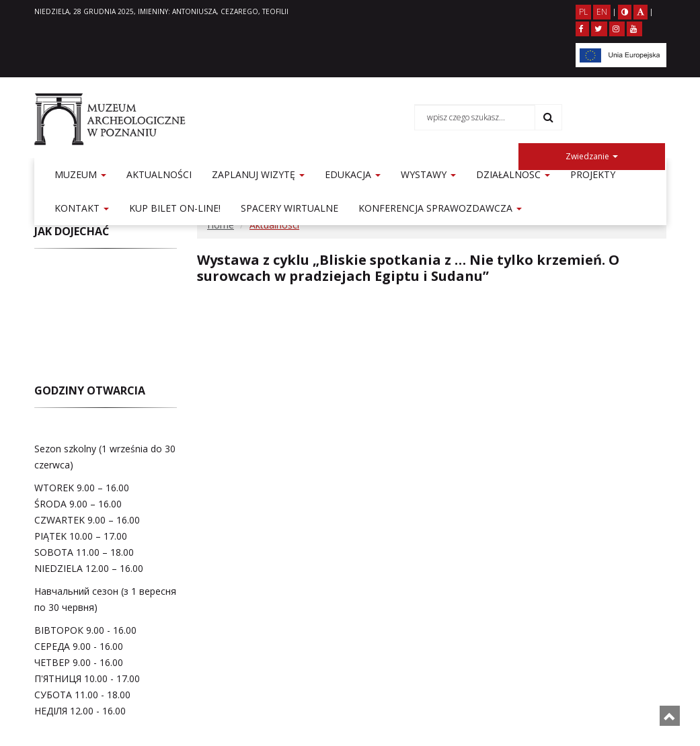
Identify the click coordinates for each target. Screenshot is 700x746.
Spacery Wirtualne (289, 208)
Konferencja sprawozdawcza (440, 208)
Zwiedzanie (592, 156)
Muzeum (80, 174)
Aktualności (159, 174)
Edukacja (353, 174)
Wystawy (428, 174)
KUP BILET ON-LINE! (175, 208)
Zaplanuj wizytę (258, 174)
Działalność (513, 174)
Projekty (593, 174)
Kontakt (82, 208)
